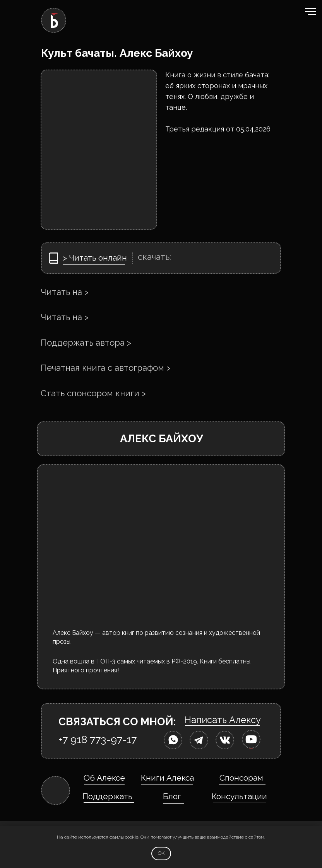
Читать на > (65, 292)
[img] (173, 740)
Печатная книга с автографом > (106, 368)
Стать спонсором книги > (93, 393)
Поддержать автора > (86, 343)
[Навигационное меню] (310, 12)
